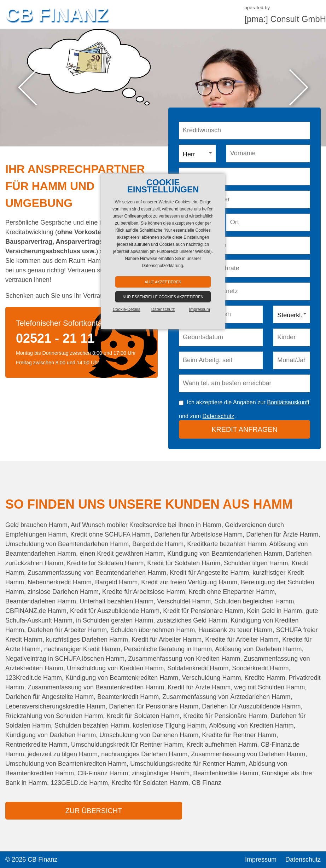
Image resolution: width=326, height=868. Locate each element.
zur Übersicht (94, 811)
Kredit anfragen (244, 429)
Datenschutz (219, 416)
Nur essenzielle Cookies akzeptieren (163, 297)
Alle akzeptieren (163, 282)
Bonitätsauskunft (288, 402)
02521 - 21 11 (55, 338)
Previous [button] (27, 88)
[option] (163, 88)
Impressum (261, 860)
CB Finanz (57, 14)
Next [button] (299, 88)
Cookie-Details (127, 309)
